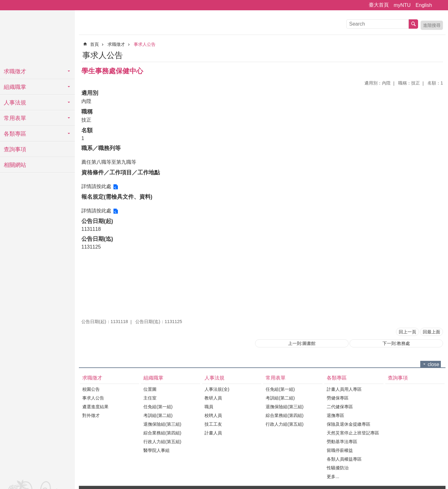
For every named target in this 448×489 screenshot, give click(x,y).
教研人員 (213, 398)
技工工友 (213, 424)
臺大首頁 (379, 5)
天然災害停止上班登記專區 (353, 433)
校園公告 (91, 389)
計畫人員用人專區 (344, 389)
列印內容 (431, 54)
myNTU (402, 5)
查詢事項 (15, 149)
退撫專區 (335, 415)
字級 (440, 5)
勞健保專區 (338, 398)
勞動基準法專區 (342, 442)
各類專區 (15, 134)
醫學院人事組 (157, 450)
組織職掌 (15, 87)
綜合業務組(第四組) (162, 433)
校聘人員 (213, 415)
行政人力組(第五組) (162, 442)
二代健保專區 (340, 407)
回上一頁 (407, 332)
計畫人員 (213, 433)
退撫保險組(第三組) (162, 424)
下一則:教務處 (396, 343)
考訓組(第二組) (158, 415)
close (434, 364)
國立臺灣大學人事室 (37, 37)
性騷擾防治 (338, 468)
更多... (333, 477)
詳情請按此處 (96, 186)
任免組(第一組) (158, 407)
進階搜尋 (432, 25)
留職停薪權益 (340, 450)
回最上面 (431, 332)
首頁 (94, 44)
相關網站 (15, 165)
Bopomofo (439, 54)
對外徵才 (91, 415)
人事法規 (15, 103)
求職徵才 (15, 71)
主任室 (150, 398)
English (424, 5)
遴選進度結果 (95, 407)
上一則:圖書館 (302, 343)
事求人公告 (145, 44)
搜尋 (413, 24)
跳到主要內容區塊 (3, 3)
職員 (209, 407)
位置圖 (150, 389)
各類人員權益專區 (344, 459)
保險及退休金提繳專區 (349, 424)
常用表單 (15, 118)
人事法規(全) (217, 389)
